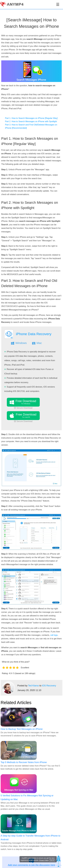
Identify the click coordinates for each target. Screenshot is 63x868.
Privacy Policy (44, 860)
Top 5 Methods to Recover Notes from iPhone (24, 762)
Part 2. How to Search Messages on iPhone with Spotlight (31, 121)
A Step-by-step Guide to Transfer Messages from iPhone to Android (30, 838)
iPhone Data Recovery (34, 334)
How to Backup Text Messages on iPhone (22, 729)
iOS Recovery (49, 686)
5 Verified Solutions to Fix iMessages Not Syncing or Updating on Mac (27, 797)
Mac (39, 343)
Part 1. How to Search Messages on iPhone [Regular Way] (31, 118)
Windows (21, 343)
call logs (54, 635)
